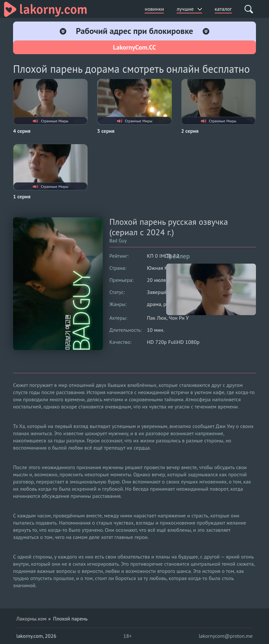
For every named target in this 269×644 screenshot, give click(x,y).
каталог (223, 9)
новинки (154, 9)
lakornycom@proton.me (226, 636)
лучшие (189, 9)
